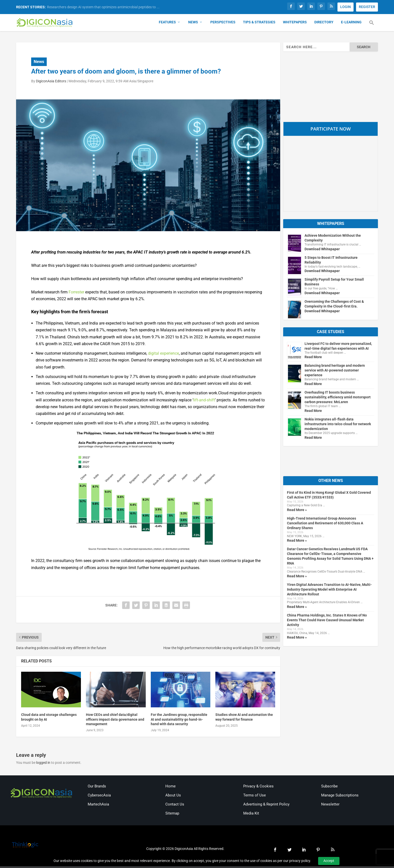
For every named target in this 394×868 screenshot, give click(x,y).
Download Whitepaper (322, 251)
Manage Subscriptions (340, 797)
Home (170, 788)
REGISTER (367, 7)
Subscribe (329, 788)
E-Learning (351, 24)
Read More (313, 359)
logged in (43, 765)
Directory (324, 24)
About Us (173, 797)
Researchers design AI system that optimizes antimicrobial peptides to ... (103, 7)
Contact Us (175, 806)
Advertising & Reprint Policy (266, 806)
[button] (372, 28)
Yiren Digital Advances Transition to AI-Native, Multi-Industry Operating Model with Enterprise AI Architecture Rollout (329, 591)
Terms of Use (255, 797)
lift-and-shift (204, 402)
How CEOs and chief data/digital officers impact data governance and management (115, 721)
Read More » (297, 512)
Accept (329, 861)
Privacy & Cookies (258, 788)
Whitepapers (295, 24)
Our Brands (97, 788)
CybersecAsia (99, 797)
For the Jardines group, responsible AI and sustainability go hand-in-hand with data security (179, 721)
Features (167, 24)
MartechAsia (98, 806)
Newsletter (330, 806)
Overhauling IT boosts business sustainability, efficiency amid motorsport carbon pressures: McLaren (338, 399)
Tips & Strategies (259, 24)
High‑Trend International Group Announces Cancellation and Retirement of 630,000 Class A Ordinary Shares (325, 525)
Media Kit (251, 815)
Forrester (76, 294)
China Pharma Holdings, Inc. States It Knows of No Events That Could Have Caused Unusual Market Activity (327, 622)
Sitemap (172, 815)
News (193, 24)
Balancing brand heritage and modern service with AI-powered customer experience (335, 372)
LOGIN (346, 7)
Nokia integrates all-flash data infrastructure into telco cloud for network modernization (338, 426)
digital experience (163, 355)
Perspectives (223, 24)
